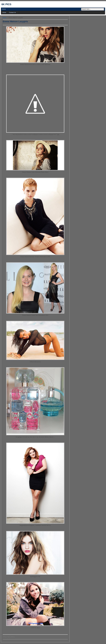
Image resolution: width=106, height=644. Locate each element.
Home (4, 9)
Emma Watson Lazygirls (15, 21)
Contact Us (12, 12)
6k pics (6, 4)
